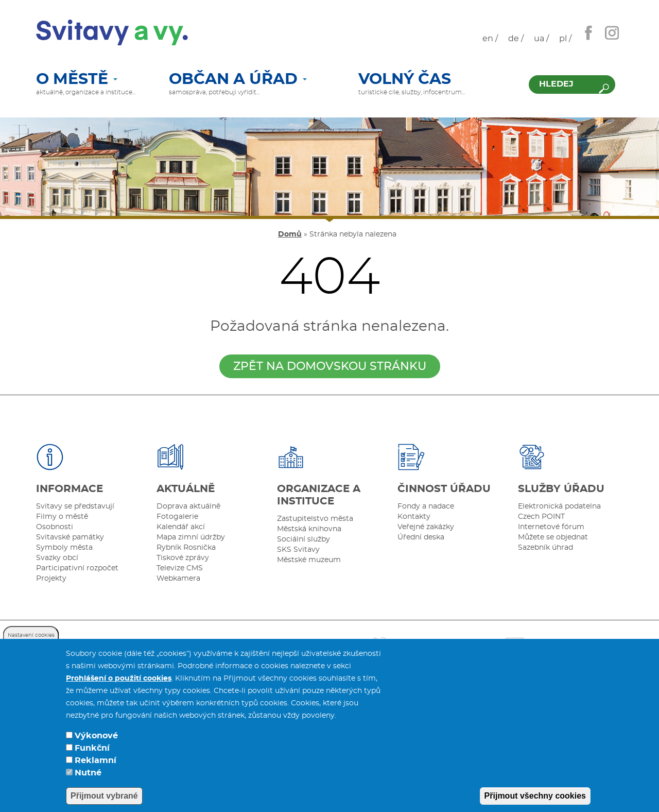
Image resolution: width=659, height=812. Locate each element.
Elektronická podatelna (559, 506)
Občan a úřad (238, 80)
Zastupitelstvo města (315, 519)
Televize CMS (180, 568)
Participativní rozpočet (77, 568)
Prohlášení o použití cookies (119, 692)
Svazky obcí (57, 558)
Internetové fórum (551, 527)
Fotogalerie (177, 517)
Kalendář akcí (181, 527)
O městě (77, 80)
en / (490, 39)
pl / (565, 39)
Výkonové (96, 750)
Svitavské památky (70, 537)
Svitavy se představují (75, 506)
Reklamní (96, 774)
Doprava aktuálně (188, 506)
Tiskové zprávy (183, 558)
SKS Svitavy (298, 550)
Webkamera (178, 579)
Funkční (92, 762)
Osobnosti (55, 527)
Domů (290, 234)
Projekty (51, 579)
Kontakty (414, 517)
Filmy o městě (62, 517)
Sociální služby (304, 539)
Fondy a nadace (426, 506)
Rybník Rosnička (186, 548)
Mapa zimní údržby (191, 537)
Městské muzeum (309, 560)
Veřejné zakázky (426, 527)
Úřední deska (421, 537)
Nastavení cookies (31, 649)
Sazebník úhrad (545, 548)
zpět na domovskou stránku (330, 366)
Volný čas (405, 80)
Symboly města (64, 548)
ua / (541, 39)
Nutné (88, 787)
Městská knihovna (309, 529)
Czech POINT (541, 517)
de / (516, 39)
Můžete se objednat (553, 537)
